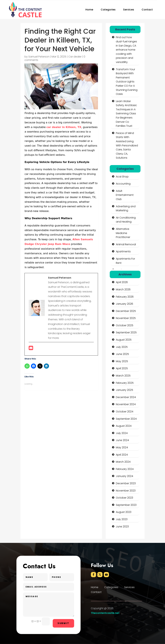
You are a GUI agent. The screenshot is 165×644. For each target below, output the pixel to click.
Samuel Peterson (39, 57)
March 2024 (123, 462)
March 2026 (123, 289)
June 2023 (122, 527)
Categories (108, 10)
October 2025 (125, 325)
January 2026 (124, 304)
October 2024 (125, 412)
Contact (147, 10)
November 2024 (126, 404)
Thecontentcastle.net (105, 613)
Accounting (123, 184)
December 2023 (126, 483)
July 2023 (122, 519)
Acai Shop (122, 177)
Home (89, 10)
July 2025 (122, 347)
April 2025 (122, 368)
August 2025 (124, 340)
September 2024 (126, 419)
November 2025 (126, 318)
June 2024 (122, 440)
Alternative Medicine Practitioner (123, 233)
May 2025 (122, 361)
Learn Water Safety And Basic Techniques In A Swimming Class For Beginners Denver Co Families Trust (126, 114)
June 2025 (122, 354)
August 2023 (124, 512)
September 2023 (126, 505)
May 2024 (122, 447)
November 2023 (126, 491)
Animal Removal (126, 244)
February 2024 (125, 469)
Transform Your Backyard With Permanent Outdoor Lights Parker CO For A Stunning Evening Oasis (127, 82)
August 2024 (124, 426)
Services (129, 10)
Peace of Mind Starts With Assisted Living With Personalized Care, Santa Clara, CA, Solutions (127, 145)
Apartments (123, 251)
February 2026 (125, 297)
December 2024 (126, 397)
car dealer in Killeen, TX (64, 127)
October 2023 (124, 498)
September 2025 (126, 332)
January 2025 (124, 390)
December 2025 (126, 311)
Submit (63, 623)
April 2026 (122, 282)
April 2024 (122, 455)
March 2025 (123, 376)
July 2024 (122, 433)
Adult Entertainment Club (125, 195)
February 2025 (125, 383)
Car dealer (75, 57)
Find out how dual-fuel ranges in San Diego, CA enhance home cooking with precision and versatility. (126, 50)
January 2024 (124, 476)
